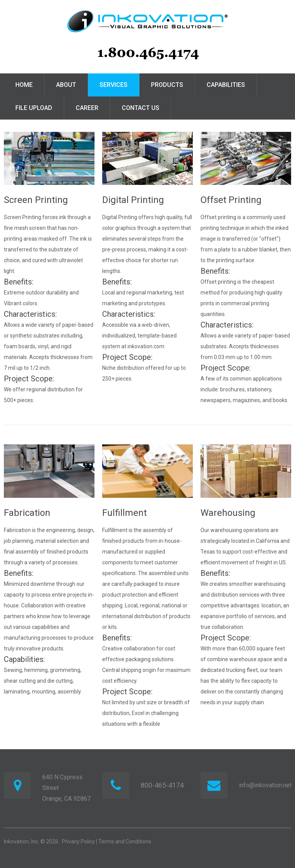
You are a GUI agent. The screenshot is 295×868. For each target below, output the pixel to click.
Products (167, 85)
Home (24, 85)
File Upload (34, 108)
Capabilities (226, 85)
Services (114, 85)
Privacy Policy (78, 841)
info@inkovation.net (265, 785)
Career (87, 108)
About (66, 85)
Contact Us (141, 108)
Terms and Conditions (125, 841)
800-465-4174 (162, 785)
